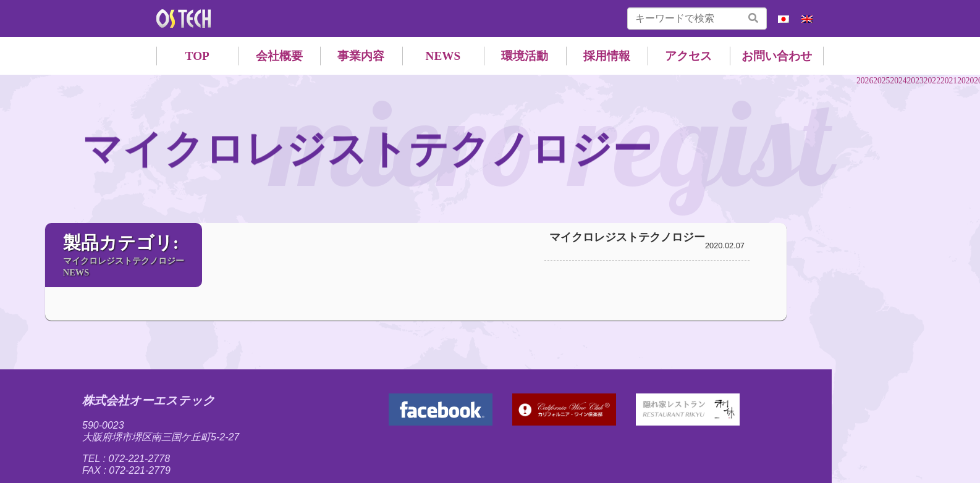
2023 (915, 81)
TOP (197, 56)
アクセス (688, 56)
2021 (949, 81)
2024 (898, 81)
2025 (881, 81)
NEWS (443, 56)
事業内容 (361, 56)
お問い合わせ (777, 56)
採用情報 (607, 56)
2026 (865, 81)
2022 (932, 81)
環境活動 (525, 56)
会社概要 (279, 56)
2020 (965, 81)
